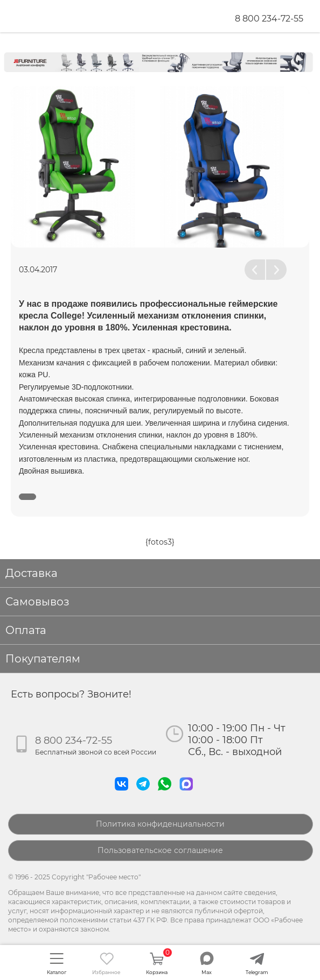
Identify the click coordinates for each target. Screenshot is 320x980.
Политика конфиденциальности (160, 824)
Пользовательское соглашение (160, 850)
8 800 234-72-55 (269, 19)
